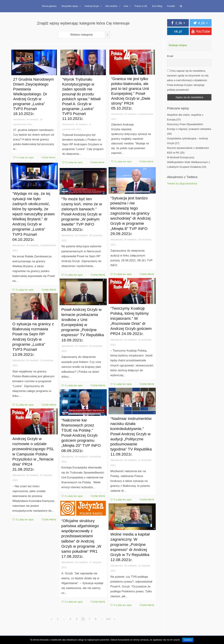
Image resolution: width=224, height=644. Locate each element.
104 (108, 619)
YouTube (201, 31)
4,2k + (201, 23)
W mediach (32, 120)
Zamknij (188, 640)
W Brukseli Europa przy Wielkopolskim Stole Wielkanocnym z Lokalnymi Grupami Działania (189, 162)
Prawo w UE (141, 6)
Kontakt (171, 6)
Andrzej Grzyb (92, 6)
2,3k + (178, 23)
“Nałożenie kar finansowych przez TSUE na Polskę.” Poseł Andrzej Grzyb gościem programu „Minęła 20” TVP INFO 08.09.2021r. (82, 439)
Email (170, 56)
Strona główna (49, 6)
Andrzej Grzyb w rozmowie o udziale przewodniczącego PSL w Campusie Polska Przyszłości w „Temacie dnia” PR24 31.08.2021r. (33, 458)
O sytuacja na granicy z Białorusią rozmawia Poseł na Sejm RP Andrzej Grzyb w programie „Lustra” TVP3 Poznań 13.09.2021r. (33, 343)
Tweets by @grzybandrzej (182, 184)
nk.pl (178, 31)
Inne (126, 6)
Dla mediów (112, 6)
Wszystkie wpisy (70, 6)
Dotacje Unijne (178, 45)
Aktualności (19, 120)
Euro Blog (157, 6)
